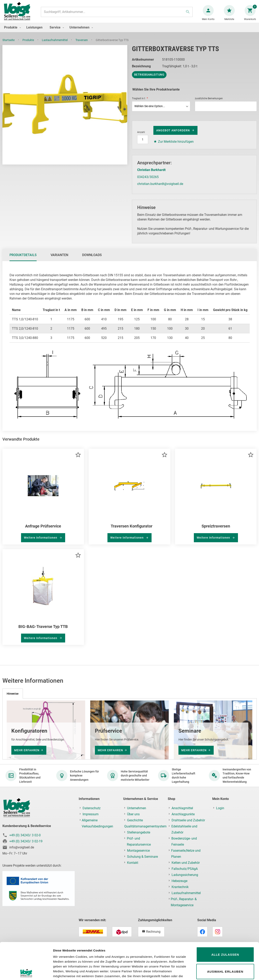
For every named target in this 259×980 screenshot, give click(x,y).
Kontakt (133, 863)
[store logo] (19, 14)
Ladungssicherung (185, 875)
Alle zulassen (225, 918)
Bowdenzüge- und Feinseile (184, 841)
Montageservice (138, 851)
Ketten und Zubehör (186, 863)
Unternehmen (137, 808)
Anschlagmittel (182, 808)
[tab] (23, 259)
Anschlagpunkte (183, 814)
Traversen (82, 44)
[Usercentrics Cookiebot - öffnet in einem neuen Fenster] (26, 972)
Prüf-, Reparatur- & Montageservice (184, 902)
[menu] (129, 31)
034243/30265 (148, 181)
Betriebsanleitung (149, 79)
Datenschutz (92, 808)
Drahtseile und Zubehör (188, 820)
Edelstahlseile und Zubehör (184, 829)
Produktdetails (23, 259)
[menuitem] (12, 31)
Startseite (9, 44)
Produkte (29, 44)
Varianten (59, 259)
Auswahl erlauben (225, 935)
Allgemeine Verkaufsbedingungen (97, 823)
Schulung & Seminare (142, 857)
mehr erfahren (27, 750)
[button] (78, 459)
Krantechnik (180, 887)
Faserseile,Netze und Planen (186, 854)
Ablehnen (225, 952)
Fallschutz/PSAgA (185, 869)
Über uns (133, 814)
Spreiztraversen (216, 530)
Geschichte (135, 820)
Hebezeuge (179, 881)
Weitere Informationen (41, 542)
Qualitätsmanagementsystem (145, 826)
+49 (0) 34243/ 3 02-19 (26, 841)
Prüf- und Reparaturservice (139, 841)
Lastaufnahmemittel (55, 44)
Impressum (91, 814)
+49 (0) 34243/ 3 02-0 (25, 835)
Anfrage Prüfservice (43, 530)
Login (220, 808)
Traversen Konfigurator (132, 530)
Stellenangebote (139, 832)
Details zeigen (215, 972)
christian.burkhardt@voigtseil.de (160, 188)
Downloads (92, 259)
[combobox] (117, 14)
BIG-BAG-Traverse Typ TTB (43, 631)
